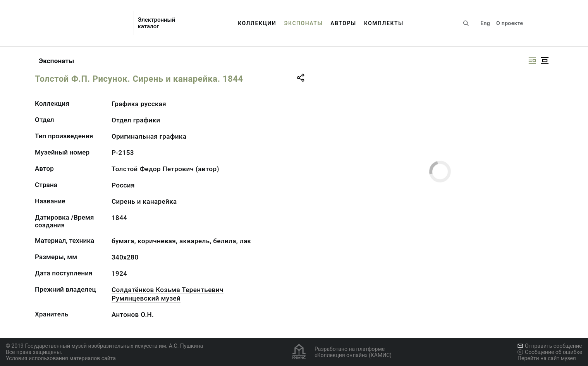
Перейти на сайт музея (547, 358)
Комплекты (384, 23)
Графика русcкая (139, 104)
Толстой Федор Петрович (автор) (165, 169)
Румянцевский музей (146, 298)
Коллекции (257, 23)
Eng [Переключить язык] (485, 23)
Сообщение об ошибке (550, 352)
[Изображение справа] (532, 61)
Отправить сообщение (550, 346)
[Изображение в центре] (545, 61)
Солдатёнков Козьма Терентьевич (168, 290)
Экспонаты (303, 23)
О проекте (510, 23)
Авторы (343, 23)
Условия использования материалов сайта (61, 358)
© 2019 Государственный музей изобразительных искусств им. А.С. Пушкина (104, 346)
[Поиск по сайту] (466, 23)
